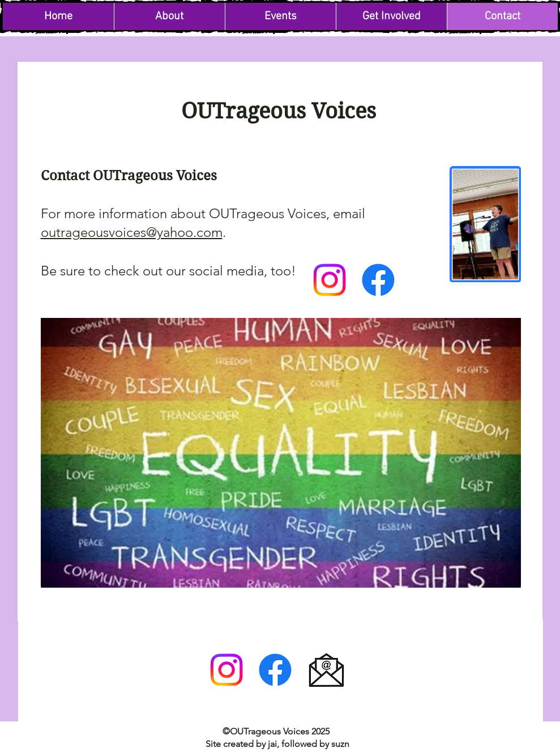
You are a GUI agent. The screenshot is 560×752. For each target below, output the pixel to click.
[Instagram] (330, 280)
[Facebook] (378, 280)
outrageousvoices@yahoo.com (132, 232)
